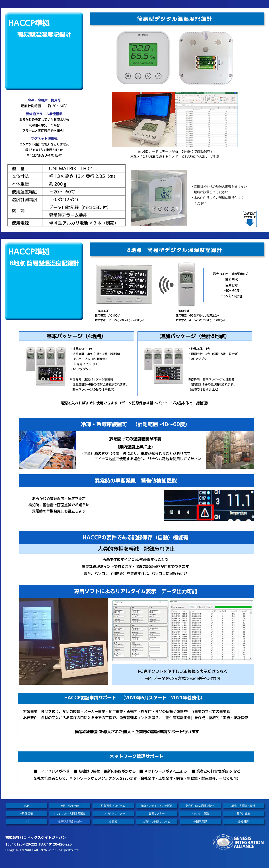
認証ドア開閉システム (157, 822)
